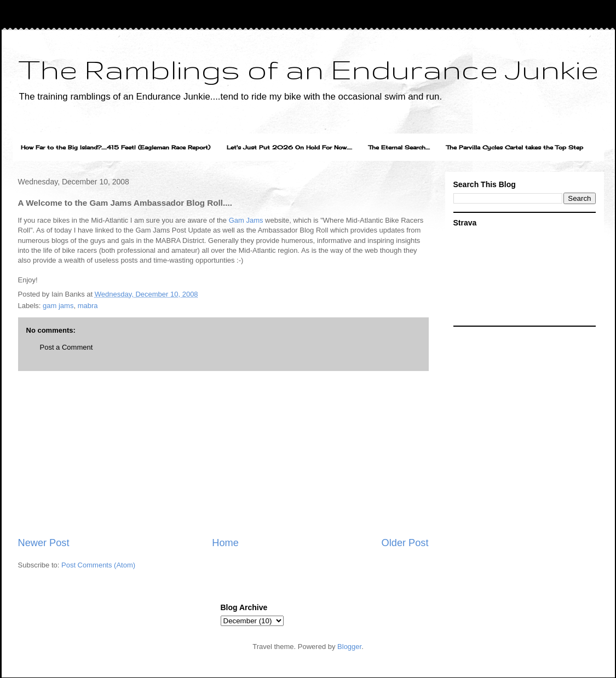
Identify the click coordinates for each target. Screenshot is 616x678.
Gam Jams (246, 220)
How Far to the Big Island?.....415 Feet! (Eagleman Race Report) (116, 147)
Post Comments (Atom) (98, 565)
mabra (88, 306)
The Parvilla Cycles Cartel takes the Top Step (515, 147)
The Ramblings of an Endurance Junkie (308, 69)
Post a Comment (67, 347)
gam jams (58, 306)
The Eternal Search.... (399, 147)
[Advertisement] (223, 454)
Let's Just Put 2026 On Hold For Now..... (289, 147)
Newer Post (44, 543)
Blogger (349, 647)
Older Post (405, 543)
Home (225, 543)
